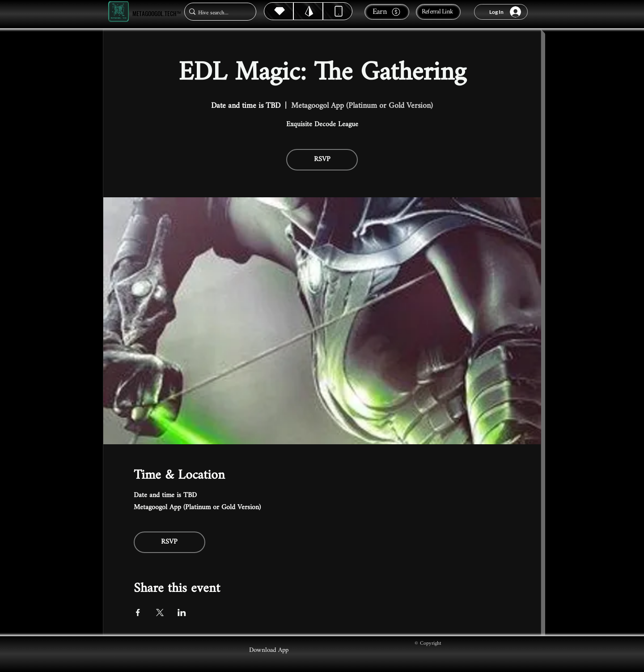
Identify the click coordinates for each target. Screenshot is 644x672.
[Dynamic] (338, 11)
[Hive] (279, 11)
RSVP (322, 159)
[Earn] (387, 12)
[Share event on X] (160, 612)
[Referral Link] (438, 12)
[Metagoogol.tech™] (119, 12)
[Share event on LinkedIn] (182, 612)
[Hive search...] (218, 13)
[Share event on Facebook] (138, 612)
